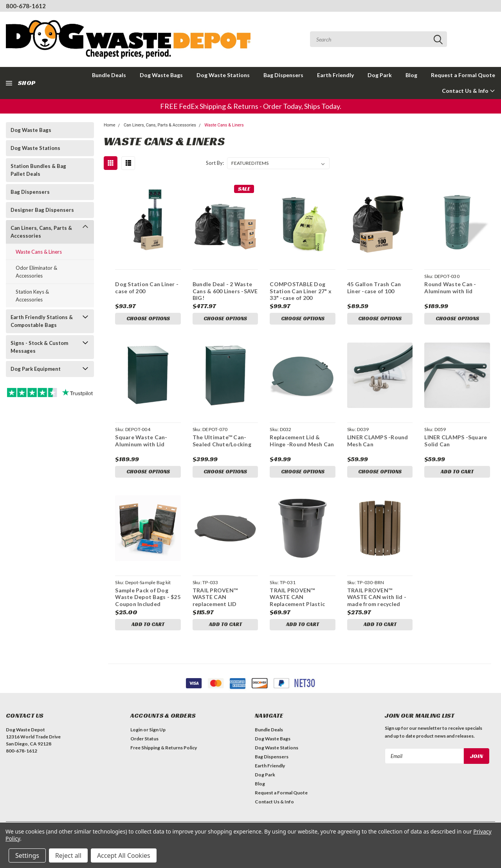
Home (110, 125)
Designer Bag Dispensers (42, 210)
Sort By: (215, 163)
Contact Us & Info (469, 91)
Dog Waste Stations (223, 75)
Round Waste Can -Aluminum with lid (450, 288)
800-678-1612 (26, 6)
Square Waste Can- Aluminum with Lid (141, 442)
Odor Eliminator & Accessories (36, 272)
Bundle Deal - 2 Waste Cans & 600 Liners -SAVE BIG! (225, 291)
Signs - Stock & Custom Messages (39, 347)
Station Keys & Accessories (32, 296)
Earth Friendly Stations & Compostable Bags (42, 321)
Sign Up (157, 733)
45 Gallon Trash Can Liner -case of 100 (374, 288)
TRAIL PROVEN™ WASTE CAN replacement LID (215, 599)
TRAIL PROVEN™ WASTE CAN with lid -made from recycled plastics (377, 599)
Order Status (144, 742)
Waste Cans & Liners (39, 252)
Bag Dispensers (283, 75)
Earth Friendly (335, 75)
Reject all (68, 855)
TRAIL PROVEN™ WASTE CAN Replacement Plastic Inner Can (297, 599)
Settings (27, 855)
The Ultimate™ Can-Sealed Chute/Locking (222, 442)
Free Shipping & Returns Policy (164, 751)
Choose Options (148, 319)
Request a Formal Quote (463, 75)
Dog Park (380, 75)
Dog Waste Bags (161, 75)
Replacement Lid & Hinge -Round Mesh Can (302, 442)
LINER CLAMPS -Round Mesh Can (378, 442)
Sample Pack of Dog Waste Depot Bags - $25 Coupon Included (148, 599)
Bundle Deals (109, 75)
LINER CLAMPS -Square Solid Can (456, 442)
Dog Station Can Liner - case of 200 (147, 288)
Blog (411, 75)
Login (136, 733)
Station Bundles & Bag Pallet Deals (38, 170)
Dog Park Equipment (36, 369)
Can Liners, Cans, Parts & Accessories (41, 232)
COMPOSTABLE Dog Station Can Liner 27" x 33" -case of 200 (301, 291)
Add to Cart (457, 473)
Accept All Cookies (124, 855)
